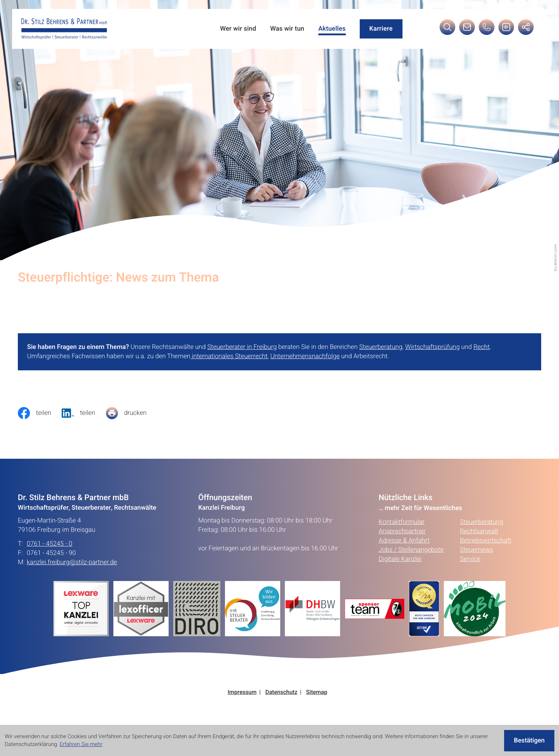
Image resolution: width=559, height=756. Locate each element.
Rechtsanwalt (479, 531)
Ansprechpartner (402, 531)
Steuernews (476, 550)
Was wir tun (287, 29)
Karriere (381, 29)
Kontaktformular (402, 522)
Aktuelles (332, 29)
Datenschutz (281, 692)
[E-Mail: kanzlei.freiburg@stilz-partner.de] (467, 29)
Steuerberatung (381, 347)
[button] (487, 29)
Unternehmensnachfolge (305, 356)
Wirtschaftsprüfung (433, 347)
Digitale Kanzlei (400, 559)
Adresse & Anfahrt (404, 541)
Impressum (242, 692)
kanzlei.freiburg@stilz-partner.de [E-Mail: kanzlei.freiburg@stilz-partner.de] (72, 562)
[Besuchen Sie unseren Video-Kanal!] (506, 29)
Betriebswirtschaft (486, 541)
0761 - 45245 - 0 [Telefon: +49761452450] (50, 544)
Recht (482, 347)
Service (470, 559)
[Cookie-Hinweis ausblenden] (529, 741)
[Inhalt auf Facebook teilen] (40, 413)
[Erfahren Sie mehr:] (199, 609)
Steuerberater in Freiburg (242, 347)
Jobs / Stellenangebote (411, 550)
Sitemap (317, 692)
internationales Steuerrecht (229, 356)
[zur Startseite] (64, 29)
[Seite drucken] (132, 413)
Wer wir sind (238, 29)
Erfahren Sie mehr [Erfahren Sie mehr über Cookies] (81, 745)
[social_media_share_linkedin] (84, 413)
